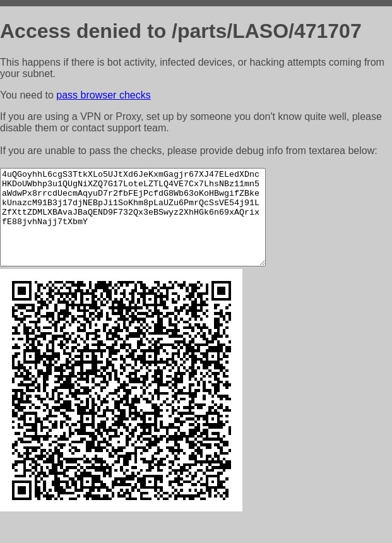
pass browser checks (103, 95)
